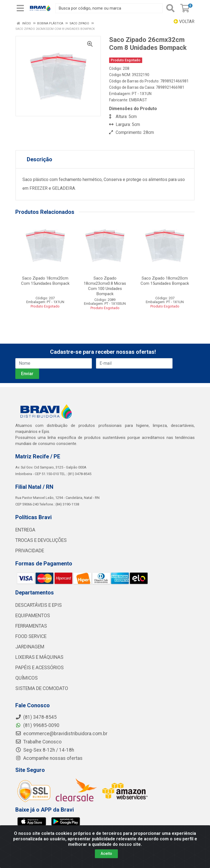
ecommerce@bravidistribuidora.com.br (61, 734)
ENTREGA (25, 530)
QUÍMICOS (27, 678)
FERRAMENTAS (31, 626)
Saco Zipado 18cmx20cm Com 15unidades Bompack (45, 281)
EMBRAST (138, 100)
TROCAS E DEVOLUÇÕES (41, 540)
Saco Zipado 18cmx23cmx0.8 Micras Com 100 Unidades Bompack (105, 286)
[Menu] (20, 8)
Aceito (106, 853)
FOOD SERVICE (31, 636)
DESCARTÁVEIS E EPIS (39, 605)
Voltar (184, 21)
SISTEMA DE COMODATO (42, 688)
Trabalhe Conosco (38, 742)
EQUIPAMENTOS (33, 616)
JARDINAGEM (30, 647)
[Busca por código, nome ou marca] (109, 8)
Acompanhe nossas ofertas (49, 758)
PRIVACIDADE (30, 551)
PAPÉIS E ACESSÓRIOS (40, 668)
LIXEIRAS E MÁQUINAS (39, 657)
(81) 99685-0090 (37, 725)
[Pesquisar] (170, 8)
